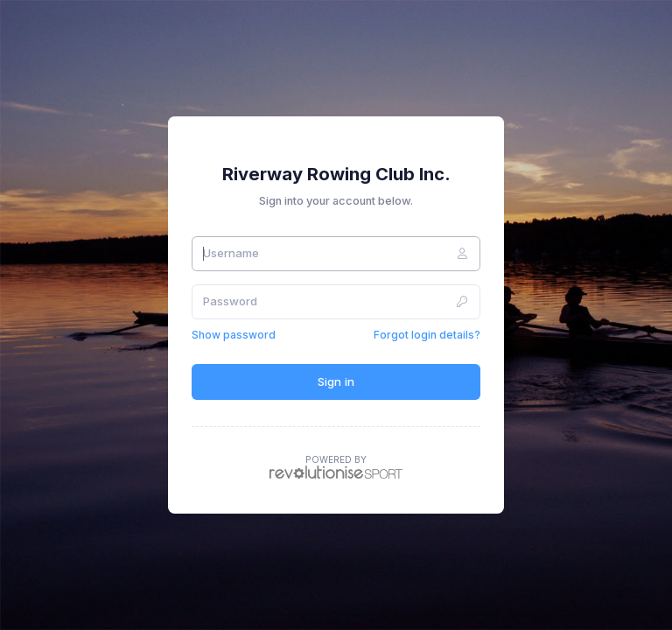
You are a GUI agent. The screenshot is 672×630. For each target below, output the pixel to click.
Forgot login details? (427, 335)
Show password (234, 335)
